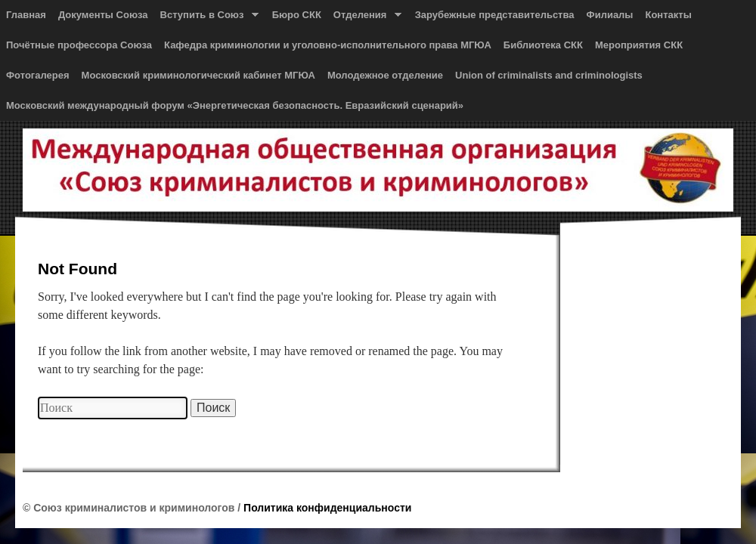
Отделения (364, 18)
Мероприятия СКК (639, 45)
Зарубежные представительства (495, 15)
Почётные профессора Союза (79, 45)
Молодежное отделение (385, 75)
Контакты (668, 15)
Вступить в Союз (206, 18)
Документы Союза (103, 15)
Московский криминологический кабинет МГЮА (198, 75)
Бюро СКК (297, 15)
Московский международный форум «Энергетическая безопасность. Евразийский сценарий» (235, 105)
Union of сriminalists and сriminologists (549, 75)
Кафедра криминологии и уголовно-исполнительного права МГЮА (328, 45)
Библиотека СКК (543, 45)
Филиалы (610, 15)
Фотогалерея (38, 75)
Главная (26, 15)
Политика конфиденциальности (327, 508)
